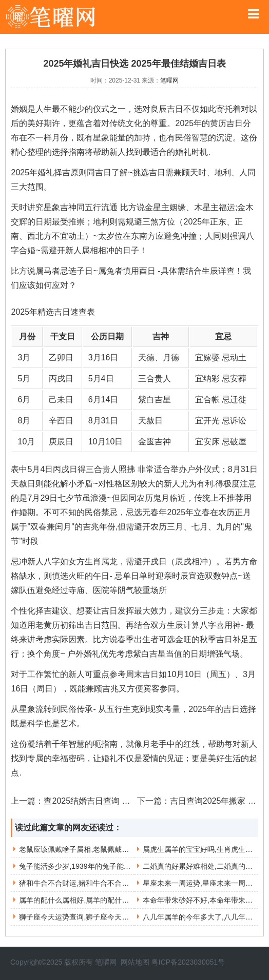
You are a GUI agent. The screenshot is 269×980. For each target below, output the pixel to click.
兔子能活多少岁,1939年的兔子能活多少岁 (85, 866)
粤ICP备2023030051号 (188, 962)
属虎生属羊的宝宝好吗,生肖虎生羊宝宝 (205, 849)
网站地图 (135, 962)
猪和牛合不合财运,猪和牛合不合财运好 (81, 883)
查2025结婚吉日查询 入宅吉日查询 (107, 801)
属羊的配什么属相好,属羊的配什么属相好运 (88, 900)
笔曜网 (169, 80)
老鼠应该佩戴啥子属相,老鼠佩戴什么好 (81, 849)
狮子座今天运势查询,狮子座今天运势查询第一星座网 (103, 917)
